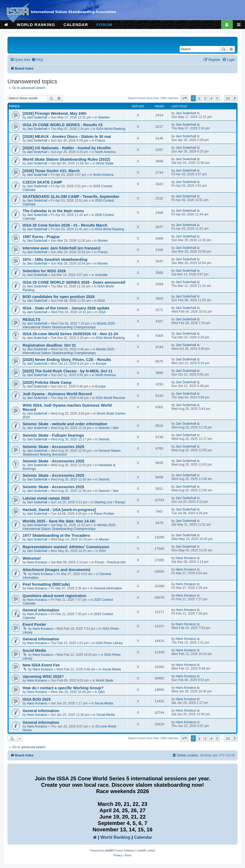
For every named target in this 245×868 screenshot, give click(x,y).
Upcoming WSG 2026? (43, 676)
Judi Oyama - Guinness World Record (57, 394)
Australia (101, 275)
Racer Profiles (104, 514)
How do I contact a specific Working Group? (63, 688)
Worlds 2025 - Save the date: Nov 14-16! (59, 521)
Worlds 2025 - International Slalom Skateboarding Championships (70, 325)
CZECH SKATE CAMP (42, 182)
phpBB (109, 851)
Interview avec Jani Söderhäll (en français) (62, 248)
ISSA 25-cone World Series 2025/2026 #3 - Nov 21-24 (70, 334)
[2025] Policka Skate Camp (47, 382)
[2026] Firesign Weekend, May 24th (54, 113)
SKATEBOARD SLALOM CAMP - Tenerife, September (71, 197)
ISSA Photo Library (109, 643)
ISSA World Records (110, 398)
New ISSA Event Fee (41, 665)
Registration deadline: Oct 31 (49, 345)
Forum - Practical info (110, 562)
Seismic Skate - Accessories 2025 (53, 447)
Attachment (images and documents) (56, 570)
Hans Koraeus (37, 562)
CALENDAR (76, 25)
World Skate (105, 163)
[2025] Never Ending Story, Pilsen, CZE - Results (67, 360)
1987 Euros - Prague (41, 237)
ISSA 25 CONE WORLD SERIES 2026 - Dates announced (74, 282)
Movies (103, 241)
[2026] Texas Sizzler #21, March (51, 171)
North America (105, 152)
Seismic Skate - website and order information (65, 424)
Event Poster (34, 624)
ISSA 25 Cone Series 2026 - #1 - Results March (65, 225)
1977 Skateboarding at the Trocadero (56, 535)
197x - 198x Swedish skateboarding (55, 259)
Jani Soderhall (37, 117)
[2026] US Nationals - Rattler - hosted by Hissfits (67, 148)
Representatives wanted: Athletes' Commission (66, 547)
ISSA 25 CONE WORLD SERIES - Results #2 (63, 125)
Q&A (102, 692)
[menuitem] (37, 60)
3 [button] (205, 98)
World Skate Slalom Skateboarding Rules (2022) (66, 159)
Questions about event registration (54, 596)
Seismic (104, 439)
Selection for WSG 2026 (44, 271)
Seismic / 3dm (109, 428)
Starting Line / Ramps (110, 502)
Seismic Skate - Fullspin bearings (53, 435)
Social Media (34, 650)
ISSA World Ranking (111, 129)
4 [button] (211, 98)
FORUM (104, 25)
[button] (184, 98)
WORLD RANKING (36, 25)
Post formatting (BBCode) (46, 584)
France (100, 141)
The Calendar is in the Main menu (53, 211)
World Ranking (115, 837)
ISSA (101, 301)
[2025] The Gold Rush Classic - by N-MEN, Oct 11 (67, 371)
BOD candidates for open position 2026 (59, 297)
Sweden (104, 117)
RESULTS (31, 320)
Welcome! (32, 558)
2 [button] (199, 98)
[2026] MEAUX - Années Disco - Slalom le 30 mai (67, 137)
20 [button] (228, 98)
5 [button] (217, 98)
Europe (101, 364)
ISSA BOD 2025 (37, 699)
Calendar (143, 837)
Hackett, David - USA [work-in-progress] (59, 510)
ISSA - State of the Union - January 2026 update (66, 308)
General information (108, 588)
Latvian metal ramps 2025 (46, 498)
